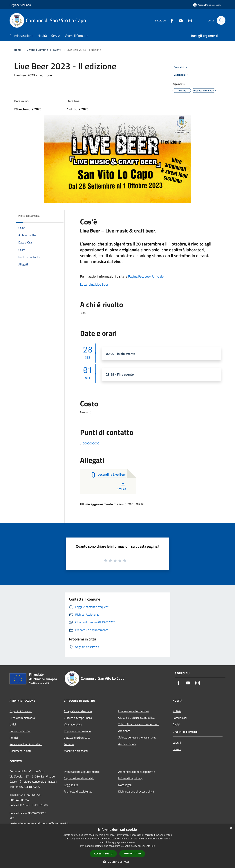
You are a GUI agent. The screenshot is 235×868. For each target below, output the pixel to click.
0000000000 (91, 443)
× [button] (231, 828)
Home (18, 50)
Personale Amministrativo (26, 744)
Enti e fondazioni (20, 731)
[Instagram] (188, 20)
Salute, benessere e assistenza (137, 737)
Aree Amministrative (23, 718)
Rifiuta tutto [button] (132, 853)
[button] (117, 862)
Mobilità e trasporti (76, 751)
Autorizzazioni (127, 744)
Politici (14, 738)
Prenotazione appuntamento (82, 772)
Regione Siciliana (20, 5)
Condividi (181, 67)
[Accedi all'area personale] (207, 5)
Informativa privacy (130, 778)
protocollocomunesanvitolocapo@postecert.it (39, 823)
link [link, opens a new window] (153, 846)
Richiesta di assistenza (78, 791)
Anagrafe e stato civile (78, 711)
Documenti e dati (20, 751)
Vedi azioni (182, 75)
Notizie (177, 711)
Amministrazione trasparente (137, 772)
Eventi (57, 50)
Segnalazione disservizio (79, 778)
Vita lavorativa (73, 724)
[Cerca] (221, 20)
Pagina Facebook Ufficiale (146, 276)
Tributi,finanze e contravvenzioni (139, 724)
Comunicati (180, 718)
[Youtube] (179, 20)
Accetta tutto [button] (103, 854)
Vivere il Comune (38, 50)
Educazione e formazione (134, 711)
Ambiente (124, 731)
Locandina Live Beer (94, 284)
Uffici (13, 724)
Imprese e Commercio (77, 731)
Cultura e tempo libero (78, 718)
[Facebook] (170, 20)
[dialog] (117, 846)
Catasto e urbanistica (77, 738)
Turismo (69, 744)
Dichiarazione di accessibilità (136, 791)
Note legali (125, 785)
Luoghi (177, 743)
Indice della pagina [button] (29, 216)
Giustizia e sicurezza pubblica (136, 718)
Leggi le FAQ (72, 785)
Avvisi (176, 724)
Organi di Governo (21, 711)
